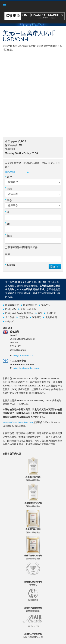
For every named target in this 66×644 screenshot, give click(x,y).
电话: (8, 254)
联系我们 (37, 317)
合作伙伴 (10, 317)
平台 (8, 200)
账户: (9, 177)
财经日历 (51, 313)
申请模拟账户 (30, 305)
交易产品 (46, 305)
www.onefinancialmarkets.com (18, 422)
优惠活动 (23, 317)
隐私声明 (10, 172)
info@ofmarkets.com (23, 355)
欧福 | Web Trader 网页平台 (19, 313)
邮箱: (9, 235)
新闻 (40, 313)
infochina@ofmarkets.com (26, 368)
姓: (7, 224)
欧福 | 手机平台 (28, 309)
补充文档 (10, 321)
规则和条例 (51, 317)
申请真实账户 (12, 305)
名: (7, 212)
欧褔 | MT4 (11, 309)
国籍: (9, 189)
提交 (55, 266)
